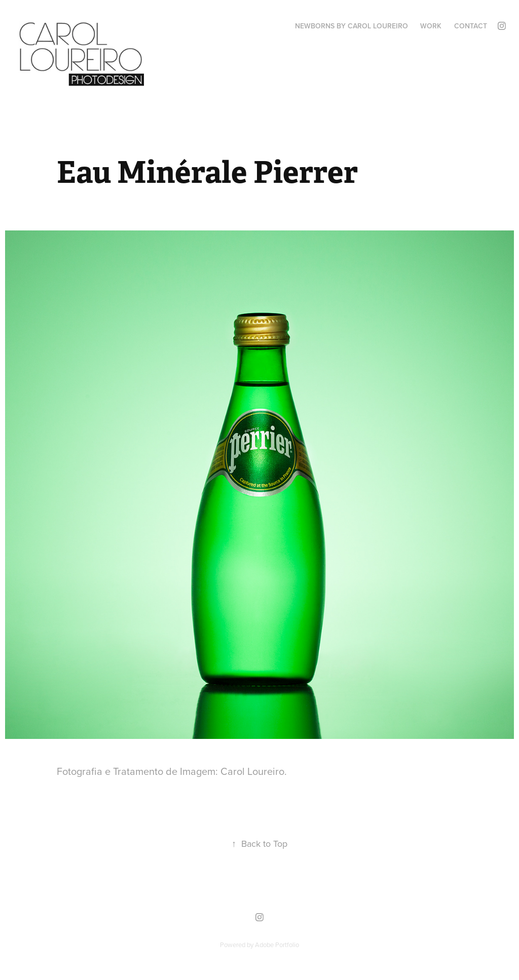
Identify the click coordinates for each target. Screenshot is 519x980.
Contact (471, 26)
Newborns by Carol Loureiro (351, 26)
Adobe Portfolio (277, 945)
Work (431, 26)
